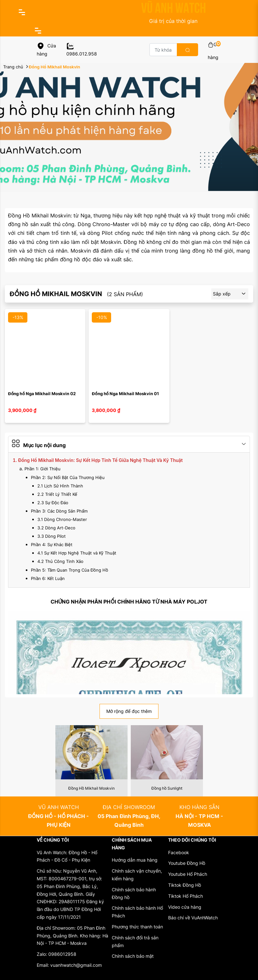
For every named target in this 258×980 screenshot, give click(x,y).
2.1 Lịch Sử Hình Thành (60, 486)
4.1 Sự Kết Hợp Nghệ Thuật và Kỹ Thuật (77, 553)
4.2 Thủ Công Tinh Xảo (60, 561)
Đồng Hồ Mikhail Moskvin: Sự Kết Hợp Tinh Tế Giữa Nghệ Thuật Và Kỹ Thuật (100, 460)
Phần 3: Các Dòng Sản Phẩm (59, 511)
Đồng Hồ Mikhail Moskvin (91, 788)
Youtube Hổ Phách (188, 874)
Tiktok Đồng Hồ (185, 885)
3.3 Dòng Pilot (52, 536)
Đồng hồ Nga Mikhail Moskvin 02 (42, 394)
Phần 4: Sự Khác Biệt (52, 545)
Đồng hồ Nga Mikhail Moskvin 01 (125, 394)
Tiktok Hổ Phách (186, 896)
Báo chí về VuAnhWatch (193, 918)
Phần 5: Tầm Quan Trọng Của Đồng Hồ (70, 570)
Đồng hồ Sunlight (167, 788)
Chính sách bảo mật (133, 956)
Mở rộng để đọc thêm (129, 711)
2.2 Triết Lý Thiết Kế (57, 494)
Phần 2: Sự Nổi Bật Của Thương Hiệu (68, 477)
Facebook (179, 852)
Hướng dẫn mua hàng (135, 860)
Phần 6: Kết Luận (48, 578)
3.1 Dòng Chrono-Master (62, 519)
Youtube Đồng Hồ (187, 863)
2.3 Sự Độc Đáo (53, 503)
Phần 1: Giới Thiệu (43, 469)
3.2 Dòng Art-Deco (56, 528)
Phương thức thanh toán (137, 927)
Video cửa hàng (185, 907)
